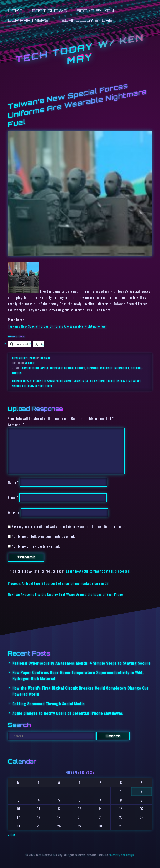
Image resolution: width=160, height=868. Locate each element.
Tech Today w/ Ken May (80, 49)
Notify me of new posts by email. (36, 546)
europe (80, 368)
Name (13, 482)
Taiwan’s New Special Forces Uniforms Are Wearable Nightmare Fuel (57, 326)
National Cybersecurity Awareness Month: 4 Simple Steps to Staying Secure (81, 663)
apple (45, 368)
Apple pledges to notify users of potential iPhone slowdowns (68, 713)
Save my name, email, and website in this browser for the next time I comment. (70, 527)
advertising (31, 368)
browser (56, 368)
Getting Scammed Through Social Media (49, 703)
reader (30, 363)
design (69, 368)
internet (106, 368)
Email (13, 497)
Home (15, 11)
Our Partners (28, 20)
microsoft (122, 368)
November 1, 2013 (24, 358)
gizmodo (93, 368)
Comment (16, 425)
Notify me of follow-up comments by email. (43, 536)
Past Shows (50, 11)
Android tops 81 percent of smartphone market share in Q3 (50, 381)
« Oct (12, 835)
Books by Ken (95, 11)
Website (14, 513)
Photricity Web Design (121, 855)
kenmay (45, 358)
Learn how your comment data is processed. (98, 571)
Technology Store (85, 20)
